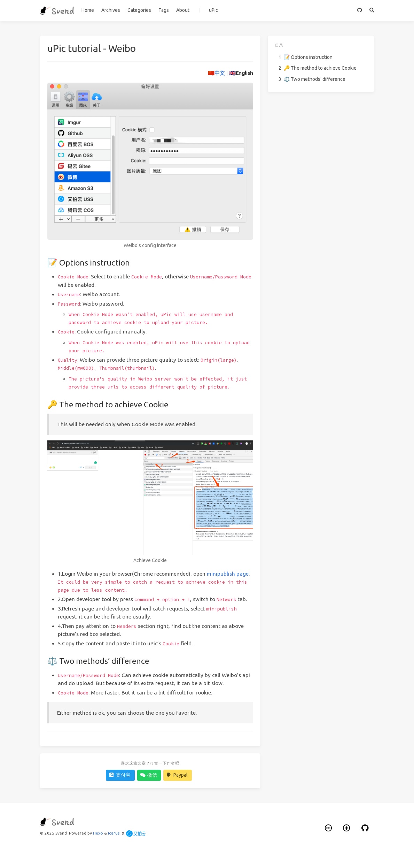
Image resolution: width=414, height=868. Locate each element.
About (183, 10)
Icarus (114, 833)
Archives (111, 10)
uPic (213, 10)
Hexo (98, 833)
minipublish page (228, 574)
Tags (164, 10)
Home (88, 10)
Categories (139, 10)
